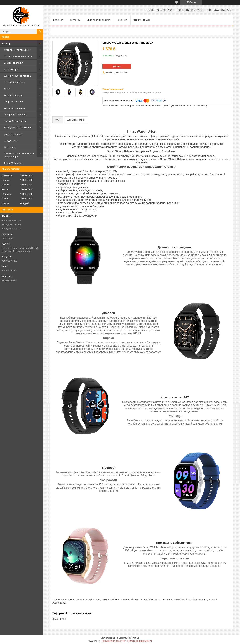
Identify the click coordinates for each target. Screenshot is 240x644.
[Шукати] (40, 32)
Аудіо (7, 89)
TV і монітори (11, 69)
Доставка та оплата (99, 20)
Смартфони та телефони (17, 50)
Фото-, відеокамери (15, 108)
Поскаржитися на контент (114, 641)
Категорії (7, 43)
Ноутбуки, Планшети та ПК (18, 56)
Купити (117, 66)
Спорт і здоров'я (13, 134)
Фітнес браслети (13, 95)
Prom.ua (136, 638)
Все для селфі (11, 141)
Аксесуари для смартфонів (18, 128)
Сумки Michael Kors (14, 163)
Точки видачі (142, 20)
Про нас (122, 20)
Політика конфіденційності (139, 641)
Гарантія (75, 20)
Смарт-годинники (13, 102)
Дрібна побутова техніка (17, 76)
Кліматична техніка (15, 82)
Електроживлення (14, 63)
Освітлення (10, 147)
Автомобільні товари (15, 121)
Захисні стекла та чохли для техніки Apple (19, 155)
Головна (58, 20)
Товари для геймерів (15, 115)
